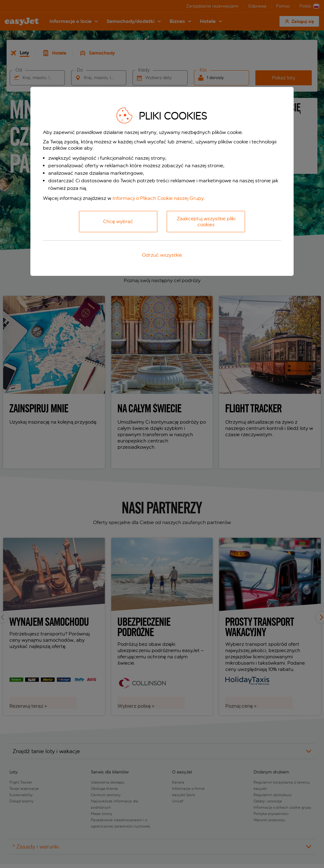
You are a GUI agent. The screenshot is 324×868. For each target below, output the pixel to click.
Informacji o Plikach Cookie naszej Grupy (158, 198)
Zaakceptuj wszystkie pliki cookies (206, 222)
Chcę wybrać (118, 221)
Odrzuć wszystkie (162, 255)
